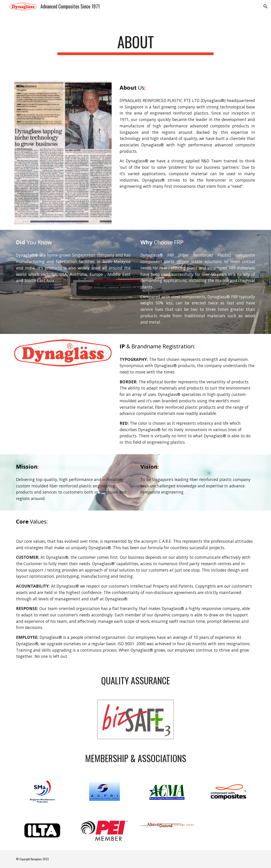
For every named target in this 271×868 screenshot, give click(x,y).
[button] (266, 6)
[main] (135, 44)
